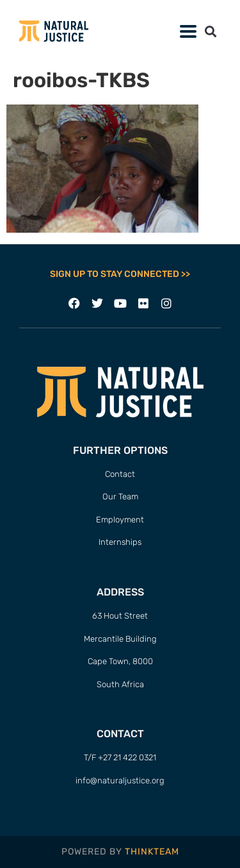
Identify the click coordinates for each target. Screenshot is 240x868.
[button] (210, 31)
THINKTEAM (152, 852)
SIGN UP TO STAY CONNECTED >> (120, 274)
